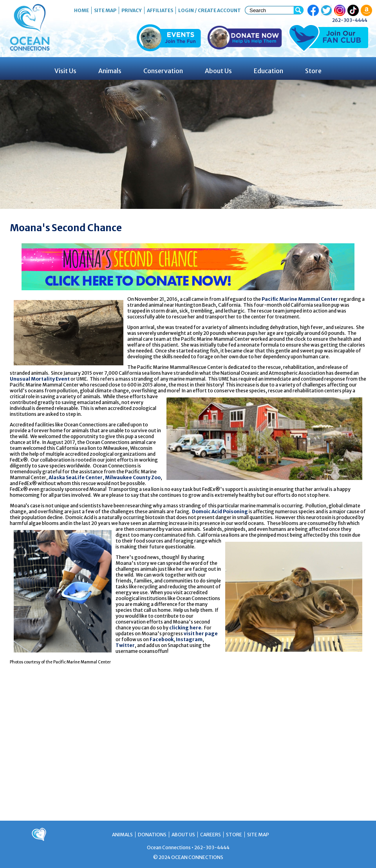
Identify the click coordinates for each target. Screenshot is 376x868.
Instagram (189, 639)
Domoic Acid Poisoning (220, 511)
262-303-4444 (350, 20)
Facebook (162, 639)
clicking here (185, 628)
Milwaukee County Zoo (133, 477)
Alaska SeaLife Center (76, 477)
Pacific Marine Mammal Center (300, 299)
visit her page (201, 633)
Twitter (125, 645)
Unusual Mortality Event (40, 379)
